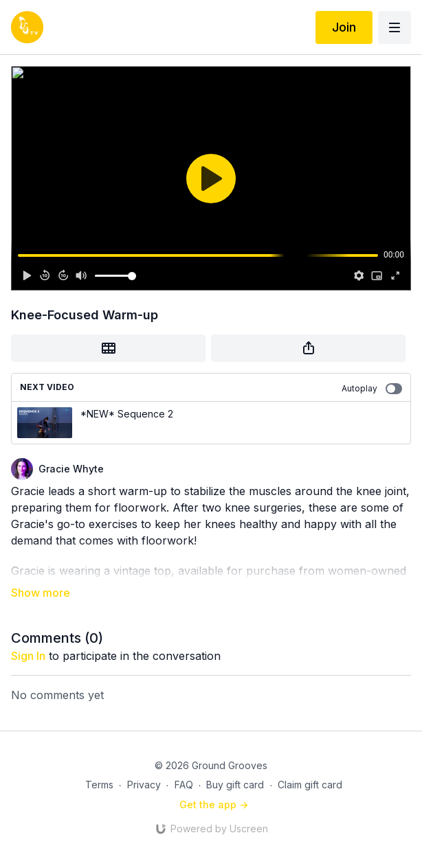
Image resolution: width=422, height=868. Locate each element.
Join (344, 27)
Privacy (144, 785)
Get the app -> (214, 804)
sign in (28, 656)
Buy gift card (235, 785)
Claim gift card (310, 785)
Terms (99, 785)
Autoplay (372, 389)
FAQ (184, 785)
